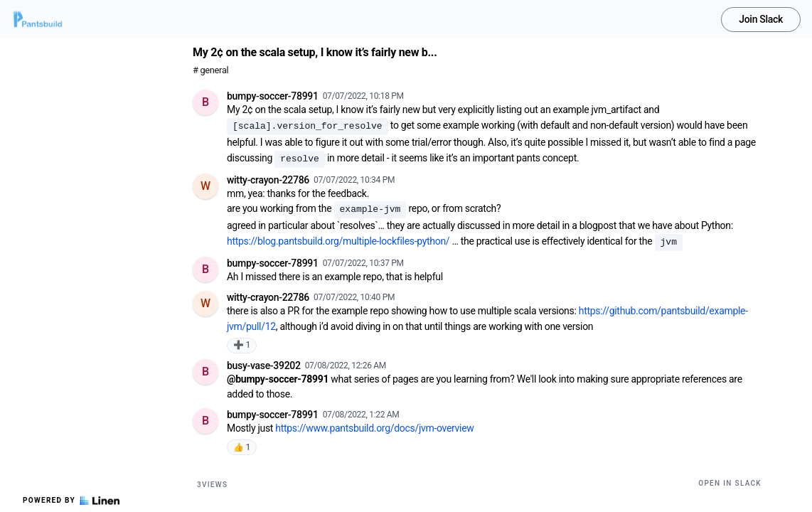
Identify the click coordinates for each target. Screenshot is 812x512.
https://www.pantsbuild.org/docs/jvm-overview (374, 428)
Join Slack (761, 19)
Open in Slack (730, 483)
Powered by (71, 501)
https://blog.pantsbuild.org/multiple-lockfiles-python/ (338, 241)
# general (210, 70)
